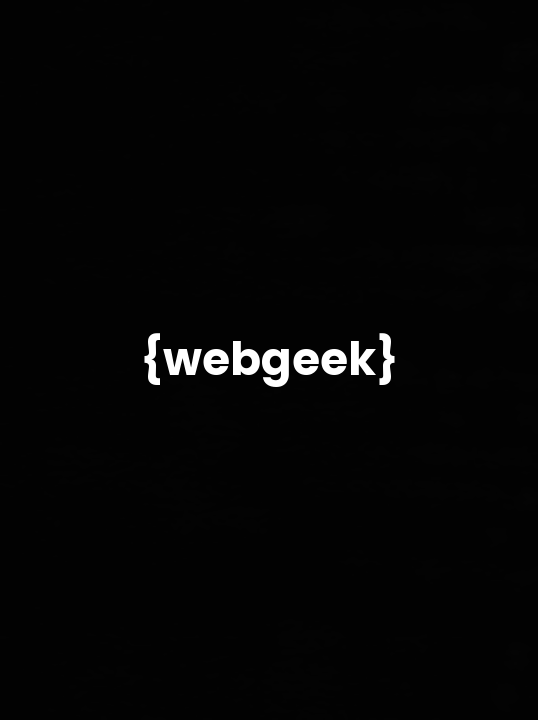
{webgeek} (269, 359)
